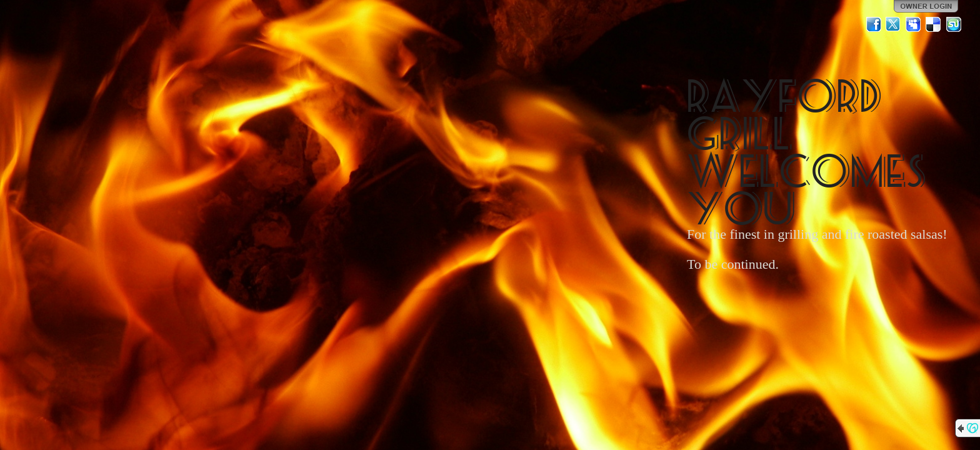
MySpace (914, 24)
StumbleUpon (954, 24)
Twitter (894, 24)
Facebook (874, 24)
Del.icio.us (934, 24)
